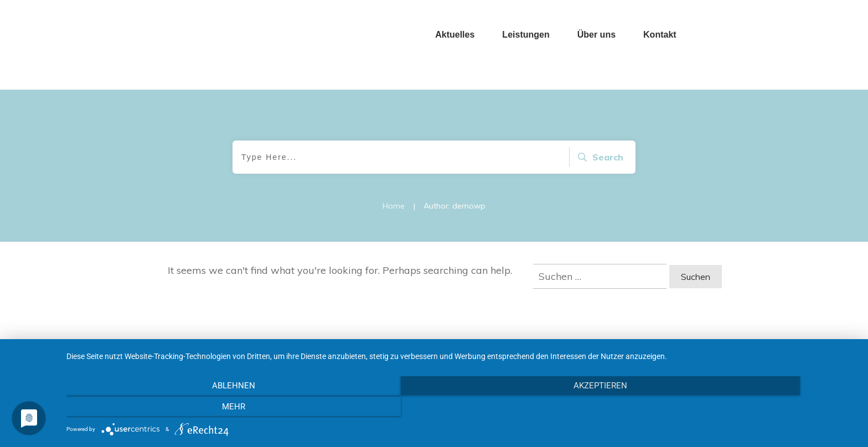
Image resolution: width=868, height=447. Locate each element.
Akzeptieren (461, 408)
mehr (738, 408)
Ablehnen (185, 408)
